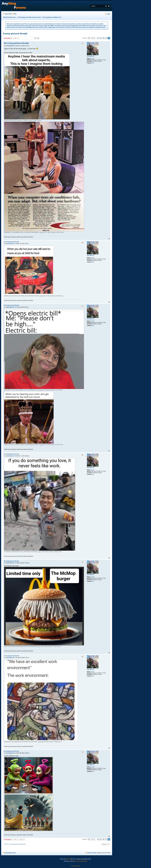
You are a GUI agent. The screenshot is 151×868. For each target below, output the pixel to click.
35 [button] (101, 38)
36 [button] (104, 38)
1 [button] (94, 38)
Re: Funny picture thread (16, 43)
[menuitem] (14, 14)
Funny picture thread (15, 33)
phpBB (69, 859)
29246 (92, 58)
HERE (52, 26)
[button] (89, 38)
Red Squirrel (91, 56)
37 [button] (106, 38)
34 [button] (98, 38)
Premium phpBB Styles (81, 861)
